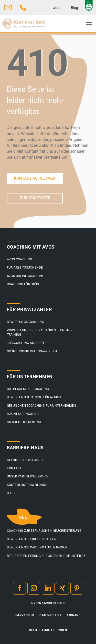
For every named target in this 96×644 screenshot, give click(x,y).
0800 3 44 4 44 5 (23, 7)
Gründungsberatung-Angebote (33, 351)
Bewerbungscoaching (25, 322)
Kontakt (14, 468)
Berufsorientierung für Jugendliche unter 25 (46, 556)
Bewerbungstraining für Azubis (34, 397)
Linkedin (48, 588)
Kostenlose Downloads (27, 485)
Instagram (34, 588)
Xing (62, 588)
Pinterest (77, 588)
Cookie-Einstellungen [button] (48, 630)
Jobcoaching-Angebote (27, 343)
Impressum (25, 615)
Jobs (57, 8)
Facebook (19, 588)
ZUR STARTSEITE (35, 198)
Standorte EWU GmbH (25, 460)
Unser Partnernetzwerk (28, 476)
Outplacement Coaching (28, 389)
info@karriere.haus (8, 7)
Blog (74, 8)
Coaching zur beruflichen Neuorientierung (44, 531)
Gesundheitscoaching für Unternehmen (42, 406)
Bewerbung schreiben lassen (32, 539)
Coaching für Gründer (26, 284)
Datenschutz (50, 615)
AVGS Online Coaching (26, 276)
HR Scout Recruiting (24, 422)
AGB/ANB (74, 615)
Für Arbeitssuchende (25, 268)
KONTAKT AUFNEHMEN (35, 178)
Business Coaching (23, 414)
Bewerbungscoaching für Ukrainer (37, 547)
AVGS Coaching (20, 259)
